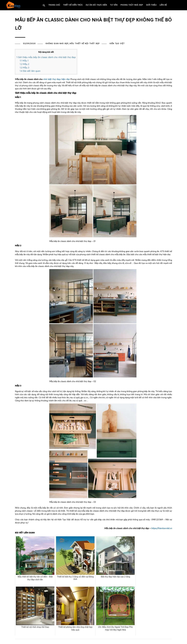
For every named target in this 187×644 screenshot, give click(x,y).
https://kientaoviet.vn (162, 528)
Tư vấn (114, 5)
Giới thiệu (151, 5)
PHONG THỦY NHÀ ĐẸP (132, 5)
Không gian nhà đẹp (57, 44)
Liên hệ (163, 5)
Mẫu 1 (24, 61)
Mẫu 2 (24, 64)
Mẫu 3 (24, 68)
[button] (44, 6)
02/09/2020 (29, 44)
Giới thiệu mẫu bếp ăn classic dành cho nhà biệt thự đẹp (46, 57)
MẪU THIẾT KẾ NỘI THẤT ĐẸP (85, 44)
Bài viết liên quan (30, 71)
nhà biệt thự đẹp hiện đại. (56, 79)
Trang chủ (54, 5)
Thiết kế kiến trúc (73, 5)
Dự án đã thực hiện (96, 5)
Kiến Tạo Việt (117, 44)
